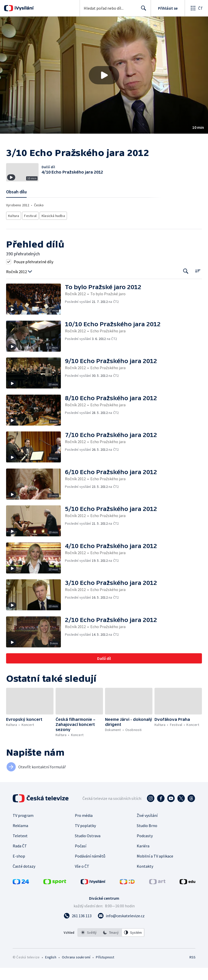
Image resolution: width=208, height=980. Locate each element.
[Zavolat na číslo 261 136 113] (78, 928)
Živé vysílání (147, 828)
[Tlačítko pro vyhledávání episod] (186, 283)
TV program (23, 828)
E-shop (19, 868)
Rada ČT (20, 858)
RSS (192, 969)
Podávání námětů (90, 868)
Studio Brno (147, 838)
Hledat (142, 10)
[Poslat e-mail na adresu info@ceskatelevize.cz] (121, 928)
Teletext (20, 848)
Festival (32, 229)
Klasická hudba (55, 229)
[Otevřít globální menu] (196, 8)
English (51, 969)
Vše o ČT (82, 878)
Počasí (81, 858)
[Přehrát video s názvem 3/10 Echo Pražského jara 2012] (104, 75)
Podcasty (145, 848)
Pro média (84, 828)
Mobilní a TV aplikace (155, 868)
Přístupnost (105, 969)
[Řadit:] (198, 283)
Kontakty (145, 878)
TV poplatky (85, 838)
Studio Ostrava (88, 848)
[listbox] (111, 945)
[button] (104, 75)
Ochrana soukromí (76, 969)
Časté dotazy (24, 878)
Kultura (14, 229)
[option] (89, 945)
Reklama (20, 838)
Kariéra (143, 858)
